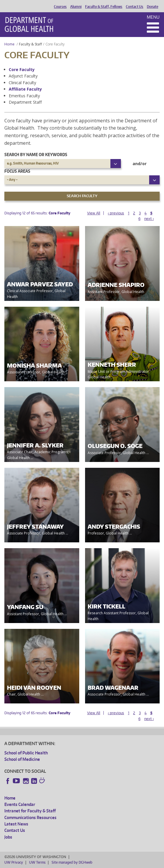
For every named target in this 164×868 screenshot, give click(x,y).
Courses (60, 7)
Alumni (76, 7)
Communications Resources (30, 817)
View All (94, 213)
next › (149, 219)
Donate (152, 7)
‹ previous (116, 213)
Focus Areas (17, 171)
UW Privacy (14, 862)
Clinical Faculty (22, 83)
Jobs (8, 837)
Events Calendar (20, 804)
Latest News (16, 824)
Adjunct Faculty (23, 76)
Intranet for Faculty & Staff (30, 811)
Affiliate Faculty (25, 89)
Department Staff (25, 102)
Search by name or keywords (36, 155)
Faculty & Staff (30, 44)
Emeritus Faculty (24, 96)
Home (9, 44)
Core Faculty (22, 69)
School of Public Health (26, 753)
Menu (153, 17)
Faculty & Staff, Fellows (104, 7)
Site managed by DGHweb (72, 862)
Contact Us (135, 7)
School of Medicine (22, 759)
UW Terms (37, 862)
